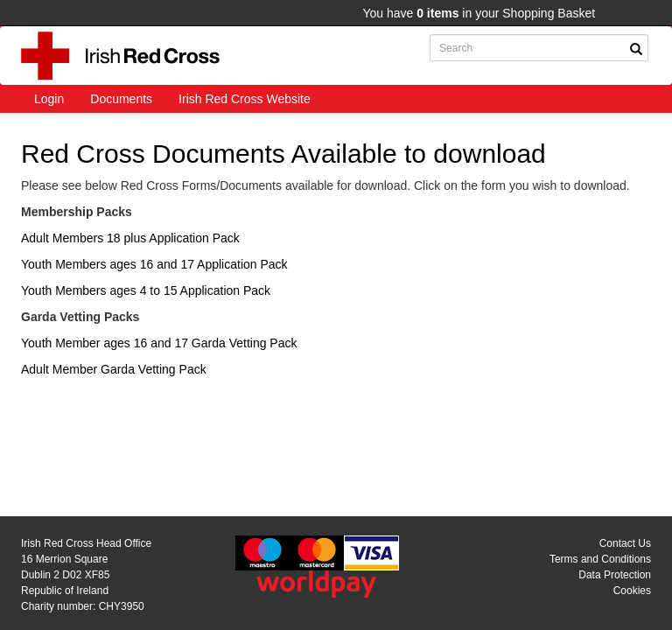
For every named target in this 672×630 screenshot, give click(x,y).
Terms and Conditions (600, 559)
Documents (121, 99)
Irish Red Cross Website (245, 99)
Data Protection (615, 575)
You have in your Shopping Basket (479, 13)
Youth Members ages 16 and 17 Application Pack (154, 264)
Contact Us (625, 543)
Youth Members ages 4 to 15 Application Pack (146, 290)
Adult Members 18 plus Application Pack (130, 238)
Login (49, 99)
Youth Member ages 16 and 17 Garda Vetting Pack (159, 343)
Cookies (632, 591)
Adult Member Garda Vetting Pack (114, 369)
